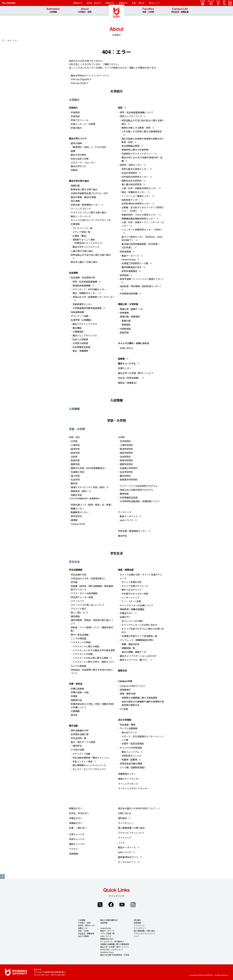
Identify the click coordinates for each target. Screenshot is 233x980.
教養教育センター (80, 512)
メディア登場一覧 (81, 232)
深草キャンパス (77, 839)
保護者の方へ (76, 823)
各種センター (125, 368)
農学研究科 (125, 476)
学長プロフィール (80, 120)
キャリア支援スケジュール (135, 586)
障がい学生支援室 (80, 635)
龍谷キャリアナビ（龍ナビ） (134, 660)
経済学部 (75, 449)
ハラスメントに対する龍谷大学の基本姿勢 (94, 650)
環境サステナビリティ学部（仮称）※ (90, 487)
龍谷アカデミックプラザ (85, 324)
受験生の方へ (76, 808)
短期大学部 (76, 495)
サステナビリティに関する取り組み (88, 212)
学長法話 (75, 116)
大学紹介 (74, 100)
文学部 (74, 441)
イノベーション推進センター (136, 196)
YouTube (122, 905)
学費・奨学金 (76, 684)
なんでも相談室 (78, 666)
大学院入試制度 (80, 343)
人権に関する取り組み (82, 251)
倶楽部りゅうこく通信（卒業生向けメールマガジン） (88, 241)
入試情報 (74, 409)
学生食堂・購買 (128, 725)
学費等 (74, 696)
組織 (73, 151)
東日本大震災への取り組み (84, 262)
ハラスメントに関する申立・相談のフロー (94, 662)
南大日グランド (129, 732)
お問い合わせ (126, 348)
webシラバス (127, 520)
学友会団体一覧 (79, 738)
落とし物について (80, 612)
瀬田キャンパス (77, 844)
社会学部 (75, 479)
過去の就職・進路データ (134, 652)
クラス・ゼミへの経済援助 (84, 593)
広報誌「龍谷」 (80, 236)
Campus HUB (78, 524)
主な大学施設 (125, 720)
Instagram (133, 905)
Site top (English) (80, 79)
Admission (53, 10)
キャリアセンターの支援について (136, 605)
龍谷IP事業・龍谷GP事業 (83, 197)
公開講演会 (78, 331)
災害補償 (75, 711)
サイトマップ (125, 838)
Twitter (100, 905)
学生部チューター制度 (82, 597)
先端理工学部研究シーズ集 (135, 263)
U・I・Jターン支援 (131, 601)
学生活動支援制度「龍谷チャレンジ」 (91, 758)
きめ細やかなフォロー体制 (135, 594)
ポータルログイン (127, 862)
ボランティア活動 (80, 316)
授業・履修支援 (128, 693)
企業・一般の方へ (78, 828)
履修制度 (124, 494)
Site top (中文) (78, 83)
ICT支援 (124, 709)
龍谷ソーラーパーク (81, 216)
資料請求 (122, 818)
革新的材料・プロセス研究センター (139, 215)
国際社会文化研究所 (132, 181)
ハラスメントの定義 (83, 654)
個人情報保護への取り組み (131, 828)
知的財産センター (130, 200)
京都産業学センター (83, 304)
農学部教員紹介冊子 (132, 267)
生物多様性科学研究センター (136, 203)
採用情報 (73, 854)
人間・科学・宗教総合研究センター (139, 188)
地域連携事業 (77, 312)
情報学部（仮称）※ (81, 491)
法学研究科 (125, 457)
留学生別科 (76, 516)
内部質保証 (125, 329)
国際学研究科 (126, 464)
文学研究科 (125, 441)
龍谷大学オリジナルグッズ (86, 247)
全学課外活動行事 (80, 734)
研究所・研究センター (131, 165)
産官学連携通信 (129, 271)
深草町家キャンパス (132, 756)
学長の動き (76, 128)
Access (218, 3)
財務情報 (124, 313)
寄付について (154, 3)
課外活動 (73, 726)
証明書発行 (125, 690)
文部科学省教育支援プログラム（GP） (90, 193)
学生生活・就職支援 (86, 933)
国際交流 (122, 670)
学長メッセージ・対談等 (83, 124)
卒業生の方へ (126, 613)
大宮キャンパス (77, 834)
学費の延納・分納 (80, 692)
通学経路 (75, 616)
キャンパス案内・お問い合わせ (134, 343)
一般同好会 (76, 746)
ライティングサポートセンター (134, 788)
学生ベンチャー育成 (83, 761)
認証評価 (124, 332)
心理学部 (75, 445)
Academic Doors (107, 952)
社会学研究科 (126, 472)
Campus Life (180, 10)
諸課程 (74, 520)
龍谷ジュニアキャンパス (85, 335)
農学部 (74, 483)
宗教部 (74, 170)
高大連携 (75, 201)
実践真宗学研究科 (129, 479)
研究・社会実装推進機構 (85, 282)
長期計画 (75, 185)
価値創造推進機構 (81, 285)
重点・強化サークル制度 (83, 742)
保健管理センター (127, 774)
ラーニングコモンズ (81, 208)
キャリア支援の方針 (132, 582)
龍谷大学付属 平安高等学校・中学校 (115, 955)
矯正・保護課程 (80, 351)
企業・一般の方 (138, 3)
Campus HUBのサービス (132, 686)
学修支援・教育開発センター (85, 205)
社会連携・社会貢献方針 (83, 277)
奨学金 (74, 715)
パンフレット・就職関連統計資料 (137, 640)
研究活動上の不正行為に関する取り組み (91, 255)
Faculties (148, 10)
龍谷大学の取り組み (79, 181)
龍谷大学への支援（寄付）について (136, 373)
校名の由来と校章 (80, 159)
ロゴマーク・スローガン (83, 162)
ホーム (3, 40)
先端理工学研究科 (129, 468)
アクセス (73, 849)
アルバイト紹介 (79, 609)
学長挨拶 (75, 112)
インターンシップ (130, 597)
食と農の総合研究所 (132, 184)
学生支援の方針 (79, 574)
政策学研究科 (126, 460)
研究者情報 (125, 251)
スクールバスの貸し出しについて (87, 605)
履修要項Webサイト (128, 857)
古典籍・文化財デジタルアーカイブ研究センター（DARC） (143, 209)
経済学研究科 (126, 449)
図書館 (121, 359)
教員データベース (130, 256)
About (85, 10)
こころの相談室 (79, 638)
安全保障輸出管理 (130, 146)
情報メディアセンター (129, 779)
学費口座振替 (77, 689)
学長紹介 (73, 108)
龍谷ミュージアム (127, 363)
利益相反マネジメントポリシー (137, 153)
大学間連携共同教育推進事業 (87, 308)
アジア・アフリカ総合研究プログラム (139, 486)
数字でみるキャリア (132, 590)
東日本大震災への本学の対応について (137, 808)
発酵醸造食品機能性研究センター (138, 218)
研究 (120, 108)
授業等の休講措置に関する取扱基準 (139, 698)
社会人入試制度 (80, 339)
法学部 (74, 457)
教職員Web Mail (107, 939)
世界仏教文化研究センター (135, 169)
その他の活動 (77, 749)
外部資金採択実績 (129, 293)
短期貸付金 (76, 700)
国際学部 (75, 464)
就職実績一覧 (128, 648)
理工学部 (75, 476)
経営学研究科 (126, 453)
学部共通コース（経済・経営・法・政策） (92, 505)
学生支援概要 (76, 570)
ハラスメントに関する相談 (86, 646)
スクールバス (77, 601)
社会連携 (73, 273)
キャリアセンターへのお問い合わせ (139, 625)
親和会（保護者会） (128, 383)
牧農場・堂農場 (129, 759)
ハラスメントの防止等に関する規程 (90, 658)
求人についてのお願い (133, 621)
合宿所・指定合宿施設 (133, 743)
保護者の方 (123, 3)
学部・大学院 (77, 429)
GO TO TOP (2, 876)
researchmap (129, 259)
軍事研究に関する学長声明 (135, 150)
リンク (121, 842)
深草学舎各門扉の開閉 (131, 763)
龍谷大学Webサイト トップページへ (89, 75)
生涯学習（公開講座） (82, 320)
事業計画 (126, 321)
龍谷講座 (77, 328)
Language (201, 3)
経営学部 (75, 453)
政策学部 (75, 460)
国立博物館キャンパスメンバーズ (89, 765)
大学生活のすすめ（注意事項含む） (89, 578)
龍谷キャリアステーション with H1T (138, 656)
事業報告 (126, 324)
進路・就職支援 (126, 570)
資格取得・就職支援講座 (132, 609)
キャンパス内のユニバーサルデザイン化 (91, 220)
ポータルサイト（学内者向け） (113, 941)
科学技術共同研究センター (135, 177)
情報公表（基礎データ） (132, 309)
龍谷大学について (78, 138)
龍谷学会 (122, 536)
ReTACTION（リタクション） (112, 949)
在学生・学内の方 (94, 3)
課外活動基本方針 (80, 730)
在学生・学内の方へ (79, 813)
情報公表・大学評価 (128, 304)
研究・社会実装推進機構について (136, 112)
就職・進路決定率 (130, 644)
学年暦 (74, 582)
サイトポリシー (126, 823)
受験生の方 (78, 3)
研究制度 (124, 275)
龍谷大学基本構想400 (109, 920)
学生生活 (74, 562)
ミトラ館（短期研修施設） (133, 767)
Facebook (111, 905)
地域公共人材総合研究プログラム (136, 490)
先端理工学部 (77, 472)
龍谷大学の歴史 (79, 155)
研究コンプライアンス (131, 116)
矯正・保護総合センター (85, 293)
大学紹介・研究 (84, 923)
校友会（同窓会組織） (129, 378)
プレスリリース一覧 (82, 228)
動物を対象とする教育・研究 (136, 128)
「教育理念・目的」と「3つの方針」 (89, 147)
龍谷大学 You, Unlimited (116, 15)
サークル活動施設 (129, 728)
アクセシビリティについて (131, 833)
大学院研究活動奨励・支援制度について (140, 501)
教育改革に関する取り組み (84, 189)
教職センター (77, 508)
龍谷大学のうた (79, 166)
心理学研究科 (126, 445)
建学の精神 (76, 143)
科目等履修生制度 (81, 347)
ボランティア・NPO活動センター (89, 289)
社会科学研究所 (129, 173)
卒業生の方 (110, 3)
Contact (210, 3)
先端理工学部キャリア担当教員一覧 (139, 636)
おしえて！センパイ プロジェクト (89, 769)
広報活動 (75, 224)
